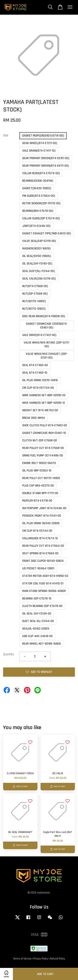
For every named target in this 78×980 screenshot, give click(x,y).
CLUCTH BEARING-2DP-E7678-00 (42, 606)
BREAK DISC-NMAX (34, 418)
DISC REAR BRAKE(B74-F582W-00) (44, 316)
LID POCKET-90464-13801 (38, 568)
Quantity (9, 654)
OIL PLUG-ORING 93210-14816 (40, 380)
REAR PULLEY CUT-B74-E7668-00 (43, 448)
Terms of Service (22, 959)
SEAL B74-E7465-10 (35, 373)
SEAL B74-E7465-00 (35, 365)
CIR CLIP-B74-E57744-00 (38, 388)
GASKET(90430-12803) (37, 188)
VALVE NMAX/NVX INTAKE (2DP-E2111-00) (47, 344)
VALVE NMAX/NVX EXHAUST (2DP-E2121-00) (47, 356)
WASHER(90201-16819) (36, 249)
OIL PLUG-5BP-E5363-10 (37, 471)
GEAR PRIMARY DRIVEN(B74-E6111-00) (46, 166)
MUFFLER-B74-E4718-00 (37, 501)
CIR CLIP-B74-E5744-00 (37, 531)
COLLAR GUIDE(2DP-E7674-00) (41, 218)
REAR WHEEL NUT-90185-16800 (42, 644)
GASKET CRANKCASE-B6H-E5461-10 (44, 433)
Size (6, 135)
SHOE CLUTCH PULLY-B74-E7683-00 (45, 425)
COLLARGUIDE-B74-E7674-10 (40, 538)
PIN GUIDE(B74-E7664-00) (39, 196)
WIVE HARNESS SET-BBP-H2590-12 (44, 403)
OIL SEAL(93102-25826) (37, 256)
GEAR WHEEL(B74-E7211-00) (40, 143)
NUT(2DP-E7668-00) (35, 294)
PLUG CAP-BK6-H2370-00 (38, 486)
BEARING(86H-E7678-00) (38, 211)
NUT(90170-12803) (34, 309)
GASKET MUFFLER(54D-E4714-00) (43, 136)
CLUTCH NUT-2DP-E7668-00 (40, 440)
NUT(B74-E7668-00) (35, 286)
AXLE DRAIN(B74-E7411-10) (39, 151)
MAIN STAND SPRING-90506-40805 (44, 591)
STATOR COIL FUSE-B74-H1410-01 (43, 583)
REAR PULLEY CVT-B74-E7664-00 (43, 546)
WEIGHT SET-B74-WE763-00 (40, 410)
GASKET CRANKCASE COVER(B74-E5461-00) (47, 326)
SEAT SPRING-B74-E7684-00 (40, 553)
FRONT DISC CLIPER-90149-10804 (43, 561)
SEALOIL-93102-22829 (36, 629)
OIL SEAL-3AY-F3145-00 (37, 614)
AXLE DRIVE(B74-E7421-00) (39, 335)
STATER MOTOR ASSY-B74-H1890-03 (45, 576)
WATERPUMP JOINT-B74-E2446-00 (44, 508)
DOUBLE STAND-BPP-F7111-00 (40, 493)
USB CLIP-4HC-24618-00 (37, 636)
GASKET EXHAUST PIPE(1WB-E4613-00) (47, 233)
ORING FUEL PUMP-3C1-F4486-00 (43, 456)
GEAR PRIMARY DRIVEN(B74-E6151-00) (46, 158)
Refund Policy (58, 959)
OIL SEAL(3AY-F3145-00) (37, 264)
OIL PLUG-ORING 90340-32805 (41, 523)
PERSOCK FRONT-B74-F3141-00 (42, 516)
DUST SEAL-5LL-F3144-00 (38, 621)
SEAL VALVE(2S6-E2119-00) (39, 279)
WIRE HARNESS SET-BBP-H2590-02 (44, 395)
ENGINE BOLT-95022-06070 (39, 463)
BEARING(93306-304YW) (38, 181)
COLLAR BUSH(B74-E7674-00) (41, 173)
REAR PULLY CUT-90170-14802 (41, 478)
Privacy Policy (41, 959)
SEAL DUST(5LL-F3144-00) (39, 271)
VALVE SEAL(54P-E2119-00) (39, 241)
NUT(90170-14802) (34, 301)
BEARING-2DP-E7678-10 (37, 599)
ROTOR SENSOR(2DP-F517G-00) (41, 203)
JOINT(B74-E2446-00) (36, 226)
